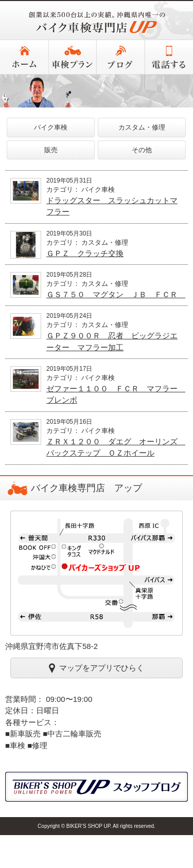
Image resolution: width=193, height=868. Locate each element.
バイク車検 (51, 127)
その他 (142, 150)
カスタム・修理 (142, 127)
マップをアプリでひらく (97, 667)
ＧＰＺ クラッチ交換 (85, 253)
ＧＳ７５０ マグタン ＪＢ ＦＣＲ (116, 294)
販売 (51, 150)
